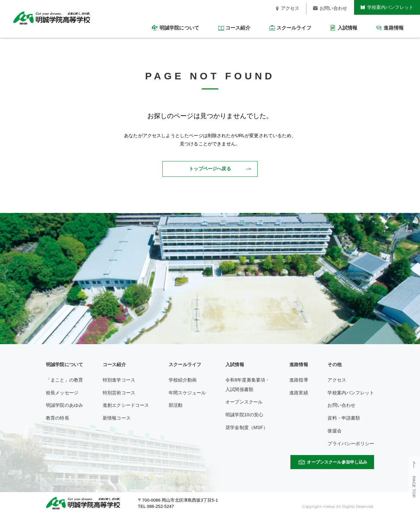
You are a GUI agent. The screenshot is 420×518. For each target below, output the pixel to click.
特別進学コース (119, 380)
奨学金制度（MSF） (247, 427)
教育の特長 (58, 418)
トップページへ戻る (210, 169)
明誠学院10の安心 (244, 415)
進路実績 (299, 393)
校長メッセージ (62, 393)
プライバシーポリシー (351, 444)
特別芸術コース (119, 393)
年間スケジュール (187, 393)
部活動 (176, 405)
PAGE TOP (414, 487)
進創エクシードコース (126, 405)
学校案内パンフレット (351, 393)
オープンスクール (244, 402)
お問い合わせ (341, 405)
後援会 (334, 431)
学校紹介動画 (183, 380)
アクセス (337, 380)
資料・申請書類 (344, 418)
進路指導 (299, 380)
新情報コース (117, 418)
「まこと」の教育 (64, 380)
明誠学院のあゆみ (64, 405)
